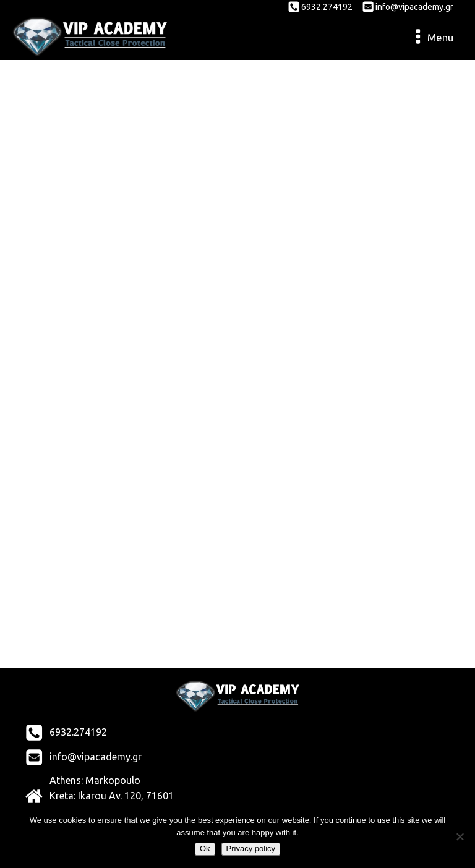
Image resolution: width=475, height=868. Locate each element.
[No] (460, 836)
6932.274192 (327, 7)
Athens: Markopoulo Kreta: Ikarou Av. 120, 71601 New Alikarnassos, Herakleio (113, 796)
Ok (205, 849)
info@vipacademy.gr (414, 7)
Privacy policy (251, 849)
